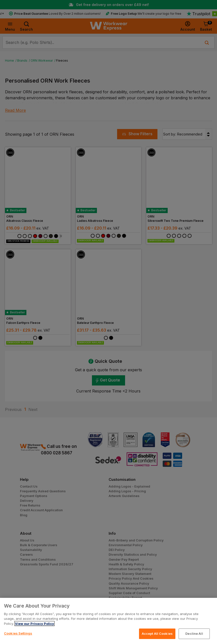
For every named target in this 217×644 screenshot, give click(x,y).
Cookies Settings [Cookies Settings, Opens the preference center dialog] (18, 633)
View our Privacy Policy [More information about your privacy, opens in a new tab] (35, 624)
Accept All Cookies (157, 634)
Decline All (194, 634)
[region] (108, 621)
